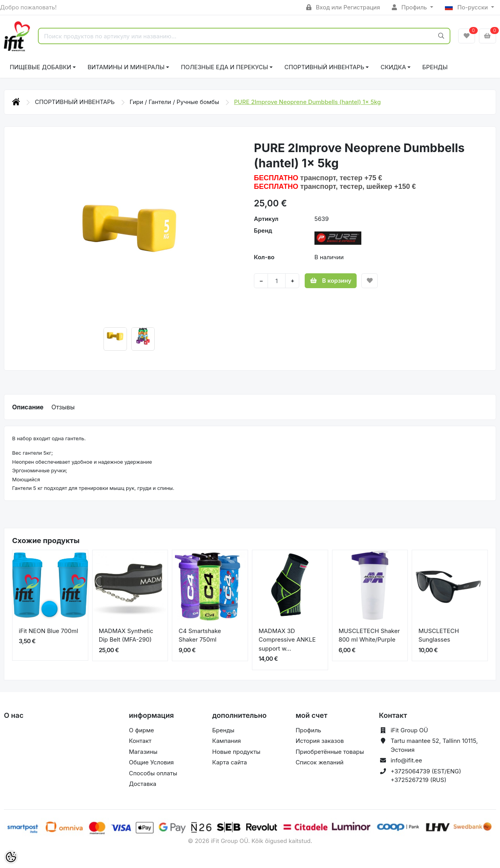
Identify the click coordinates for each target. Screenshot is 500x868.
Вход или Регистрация (343, 7)
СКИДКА (393, 67)
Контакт (140, 741)
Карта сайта (229, 762)
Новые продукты (236, 752)
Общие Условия (151, 762)
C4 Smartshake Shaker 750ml (200, 635)
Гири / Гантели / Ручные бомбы (175, 102)
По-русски (467, 7)
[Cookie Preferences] (11, 857)
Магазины (143, 752)
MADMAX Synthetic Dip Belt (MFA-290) (126, 635)
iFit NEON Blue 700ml (48, 631)
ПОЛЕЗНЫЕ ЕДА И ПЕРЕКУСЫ (224, 67)
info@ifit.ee (406, 760)
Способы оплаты (153, 773)
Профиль (410, 7)
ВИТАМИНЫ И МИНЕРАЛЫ (126, 67)
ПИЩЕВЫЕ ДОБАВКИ (40, 67)
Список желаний (320, 762)
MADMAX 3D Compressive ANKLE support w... (287, 640)
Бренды (435, 67)
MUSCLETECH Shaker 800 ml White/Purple (369, 635)
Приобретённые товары (330, 752)
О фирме (141, 730)
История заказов (320, 741)
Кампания (226, 741)
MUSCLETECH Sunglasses (439, 635)
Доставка (143, 784)
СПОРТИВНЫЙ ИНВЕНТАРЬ (324, 67)
